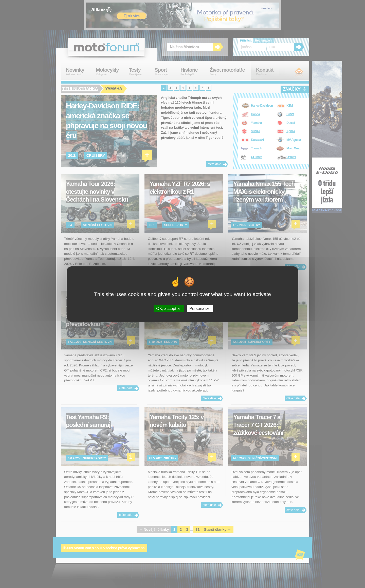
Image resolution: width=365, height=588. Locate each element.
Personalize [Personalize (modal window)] (200, 308)
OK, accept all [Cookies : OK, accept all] (169, 308)
